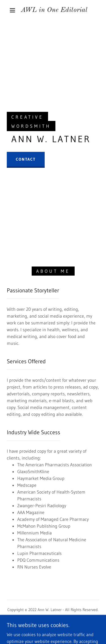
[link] (54, 10)
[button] (12, 10)
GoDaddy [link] (64, 630)
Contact (26, 159)
